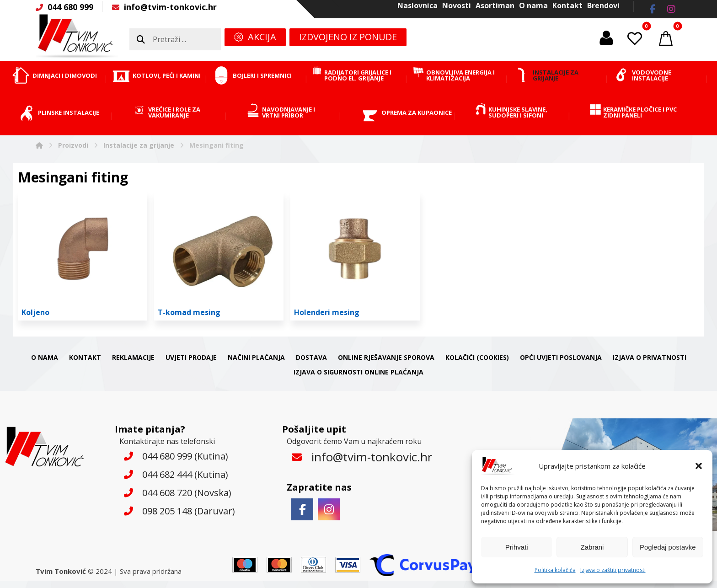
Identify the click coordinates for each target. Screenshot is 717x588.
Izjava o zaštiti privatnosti (613, 570)
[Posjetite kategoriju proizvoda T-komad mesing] (219, 256)
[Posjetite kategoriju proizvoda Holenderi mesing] (355, 256)
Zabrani (592, 547)
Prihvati (517, 547)
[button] (699, 466)
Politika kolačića (555, 570)
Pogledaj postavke (668, 547)
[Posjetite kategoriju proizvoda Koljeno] (83, 256)
